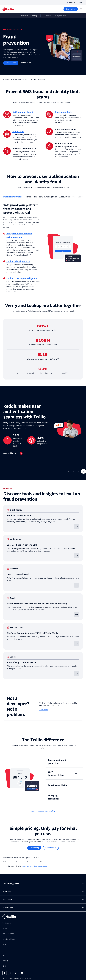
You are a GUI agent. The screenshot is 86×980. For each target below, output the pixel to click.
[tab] (13, 198)
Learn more (43, 710)
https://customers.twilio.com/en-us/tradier (34, 866)
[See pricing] (34, 848)
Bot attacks (18, 132)
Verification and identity (22, 79)
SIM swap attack (63, 112)
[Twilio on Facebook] (5, 973)
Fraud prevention (60, 16)
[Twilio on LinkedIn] (16, 973)
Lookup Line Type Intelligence (22, 278)
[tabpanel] (43, 248)
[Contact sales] (25, 63)
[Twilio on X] (10, 973)
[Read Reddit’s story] (13, 453)
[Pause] (84, 471)
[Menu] (81, 9)
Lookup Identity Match (18, 261)
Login (81, 3)
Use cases (7, 79)
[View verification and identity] (43, 811)
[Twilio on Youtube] (22, 973)
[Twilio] (8, 9)
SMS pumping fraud (23, 112)
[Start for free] (71, 9)
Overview (47, 16)
